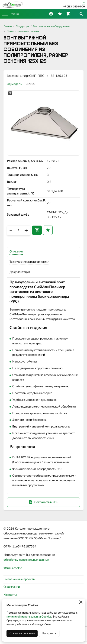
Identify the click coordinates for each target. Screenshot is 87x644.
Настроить (49, 633)
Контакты (10, 595)
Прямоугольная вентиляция (23, 31)
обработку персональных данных (26, 560)
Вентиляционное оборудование (51, 26)
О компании (12, 587)
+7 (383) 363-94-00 (74, 7)
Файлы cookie (13, 568)
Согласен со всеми (22, 633)
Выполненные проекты (19, 579)
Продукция (22, 26)
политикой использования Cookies (29, 617)
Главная (8, 26)
